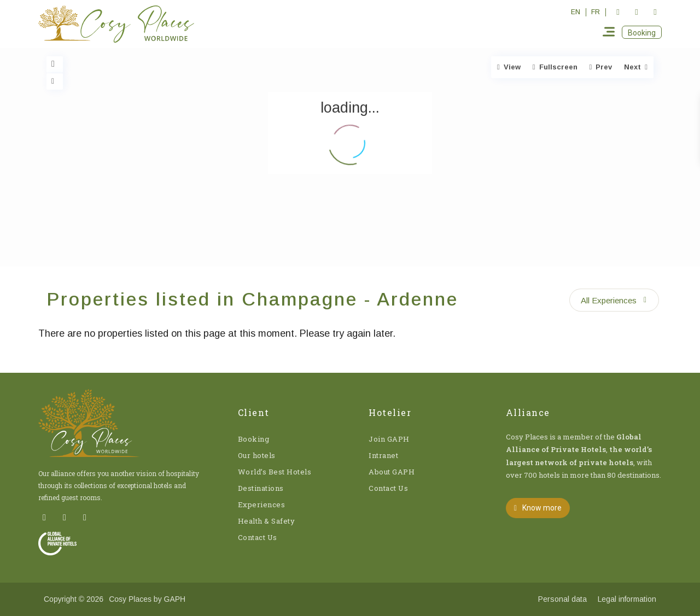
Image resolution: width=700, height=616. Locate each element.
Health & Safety (267, 521)
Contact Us (258, 537)
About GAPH (392, 472)
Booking (254, 439)
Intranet (383, 455)
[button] (642, 32)
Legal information (627, 599)
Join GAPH (389, 439)
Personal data (562, 599)
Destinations (261, 488)
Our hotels (257, 455)
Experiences (262, 504)
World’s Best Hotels (275, 472)
